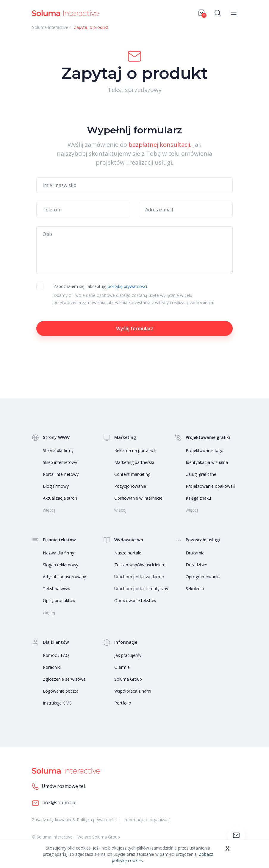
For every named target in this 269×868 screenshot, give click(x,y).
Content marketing (132, 474)
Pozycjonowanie (130, 486)
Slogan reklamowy (61, 565)
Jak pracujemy (128, 655)
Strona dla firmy (58, 450)
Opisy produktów (59, 600)
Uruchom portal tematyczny (141, 589)
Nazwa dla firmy (58, 553)
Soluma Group (128, 679)
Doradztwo (197, 565)
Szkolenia (195, 589)
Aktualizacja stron (60, 498)
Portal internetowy (61, 474)
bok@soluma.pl (54, 803)
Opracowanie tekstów (135, 600)
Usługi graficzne (201, 474)
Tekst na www (57, 589)
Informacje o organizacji (147, 820)
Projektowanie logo (205, 450)
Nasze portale (128, 553)
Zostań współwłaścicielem (140, 565)
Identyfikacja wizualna (207, 462)
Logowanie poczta (61, 691)
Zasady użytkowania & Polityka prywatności (74, 820)
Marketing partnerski (134, 462)
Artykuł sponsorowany (64, 577)
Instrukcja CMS (57, 703)
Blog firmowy (56, 486)
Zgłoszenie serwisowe (64, 679)
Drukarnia (195, 553)
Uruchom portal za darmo (139, 577)
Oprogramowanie (203, 577)
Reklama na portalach (135, 450)
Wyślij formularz (135, 328)
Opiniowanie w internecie (138, 498)
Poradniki (52, 667)
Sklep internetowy (60, 462)
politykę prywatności (127, 286)
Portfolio (123, 703)
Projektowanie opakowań (211, 486)
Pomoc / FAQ (56, 655)
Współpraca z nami (133, 691)
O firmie (122, 667)
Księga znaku (198, 498)
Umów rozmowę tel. (59, 786)
